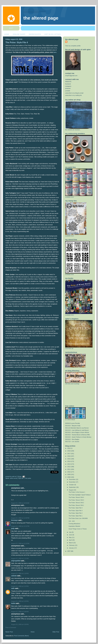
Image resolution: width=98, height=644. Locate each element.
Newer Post (9, 632)
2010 (69, 472)
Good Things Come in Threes (78, 529)
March (71, 543)
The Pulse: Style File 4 (17, 42)
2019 (69, 448)
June (71, 535)
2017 (69, 454)
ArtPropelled (16, 561)
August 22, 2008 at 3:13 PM (20, 586)
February (72, 545)
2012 (69, 467)
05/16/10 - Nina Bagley (72, 439)
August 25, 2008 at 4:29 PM (20, 624)
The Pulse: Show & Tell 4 (76, 497)
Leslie (13, 603)
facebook (68, 84)
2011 (69, 469)
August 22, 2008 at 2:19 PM (20, 573)
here (55, 52)
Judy (13, 528)
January (72, 548)
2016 (69, 456)
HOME (7, 34)
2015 (69, 459)
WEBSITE (68, 82)
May (71, 537)
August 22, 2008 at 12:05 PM (20, 518)
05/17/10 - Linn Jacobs (72, 442)
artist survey (14, 478)
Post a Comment (11, 627)
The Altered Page (41, 18)
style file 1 (21, 478)
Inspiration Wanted (74, 526)
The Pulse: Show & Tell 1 (76, 505)
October (72, 485)
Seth (13, 588)
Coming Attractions (74, 524)
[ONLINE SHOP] (19, 34)
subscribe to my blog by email (74, 93)
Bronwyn (15, 520)
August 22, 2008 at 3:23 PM (20, 601)
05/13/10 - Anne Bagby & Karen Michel (77, 432)
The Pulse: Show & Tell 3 (76, 500)
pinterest (68, 88)
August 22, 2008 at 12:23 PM (20, 543)
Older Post (56, 632)
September (73, 487)
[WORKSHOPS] (35, 34)
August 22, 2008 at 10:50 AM (20, 503)
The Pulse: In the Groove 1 (77, 492)
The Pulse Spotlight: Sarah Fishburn (80, 495)
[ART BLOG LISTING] (53, 34)
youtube (68, 91)
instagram (68, 86)
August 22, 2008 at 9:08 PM (20, 612)
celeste (14, 576)
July (70, 532)
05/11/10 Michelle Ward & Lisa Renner (77, 428)
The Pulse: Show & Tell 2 (76, 503)
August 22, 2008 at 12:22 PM (20, 526)
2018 (69, 451)
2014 (69, 461)
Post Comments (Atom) (22, 636)
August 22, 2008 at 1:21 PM (20, 558)
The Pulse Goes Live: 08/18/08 (78, 518)
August (71, 490)
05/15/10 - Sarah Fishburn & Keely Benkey (78, 437)
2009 (69, 474)
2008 (69, 477)
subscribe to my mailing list (73, 95)
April (71, 540)
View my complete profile (73, 46)
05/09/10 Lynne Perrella (72, 423)
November (72, 482)
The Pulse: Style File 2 (76, 513)
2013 (69, 464)
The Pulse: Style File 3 (76, 511)
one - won (72, 521)
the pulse (28, 478)
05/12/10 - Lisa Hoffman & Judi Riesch (77, 430)
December (72, 479)
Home (33, 632)
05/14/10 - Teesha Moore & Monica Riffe (78, 435)
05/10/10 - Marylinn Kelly (73, 426)
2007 (69, 551)
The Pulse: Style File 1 (76, 516)
